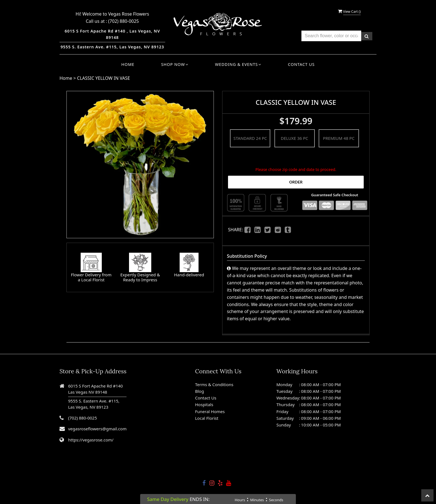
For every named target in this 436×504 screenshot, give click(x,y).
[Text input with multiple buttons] (331, 36)
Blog (200, 391)
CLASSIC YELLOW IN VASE (103, 78)
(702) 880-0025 (123, 21)
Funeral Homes (210, 411)
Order (296, 182)
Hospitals (204, 404)
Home (128, 64)
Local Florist (207, 418)
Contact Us (301, 64)
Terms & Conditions (214, 384)
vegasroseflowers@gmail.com (97, 429)
